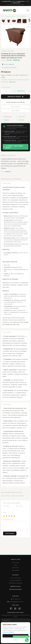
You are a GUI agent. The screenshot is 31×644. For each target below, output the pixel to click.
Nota (5, 513)
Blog (16, 565)
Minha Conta (16, 568)
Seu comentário (8, 520)
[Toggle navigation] (28, 10)
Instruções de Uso (15, 107)
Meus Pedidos (16, 570)
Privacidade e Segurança (15, 583)
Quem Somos (15, 562)
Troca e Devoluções (15, 578)
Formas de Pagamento (16, 580)
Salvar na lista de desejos (9, 68)
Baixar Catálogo (15, 111)
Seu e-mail (19, 506)
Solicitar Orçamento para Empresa (16, 102)
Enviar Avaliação (10, 533)
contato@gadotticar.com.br (15, 602)
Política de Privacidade (8, 632)
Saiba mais (12, 82)
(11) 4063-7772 (15, 599)
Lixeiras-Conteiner (10, 16)
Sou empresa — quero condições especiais (13, 147)
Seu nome (6, 506)
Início (2, 16)
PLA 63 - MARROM (22, 16)
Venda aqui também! (16, 589)
